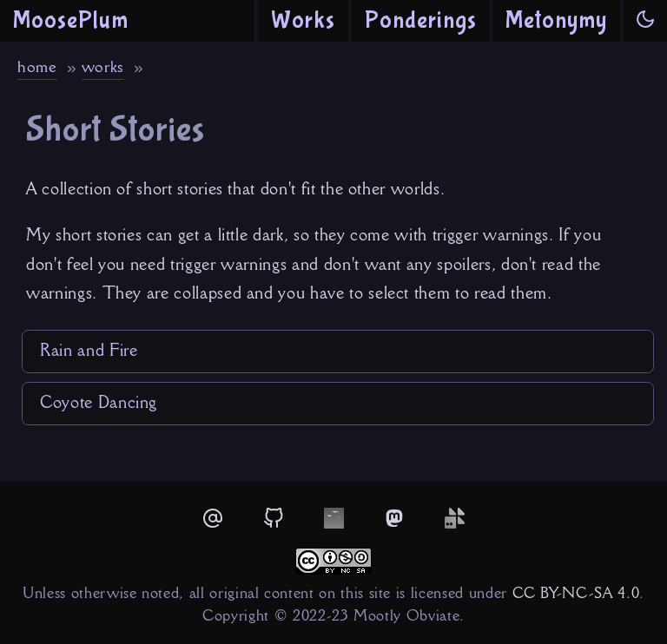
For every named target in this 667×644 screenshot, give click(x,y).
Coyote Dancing (99, 402)
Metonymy (556, 21)
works (103, 66)
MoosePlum (71, 21)
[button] (645, 21)
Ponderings (421, 21)
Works (303, 21)
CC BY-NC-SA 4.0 (576, 592)
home (37, 66)
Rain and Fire (89, 350)
